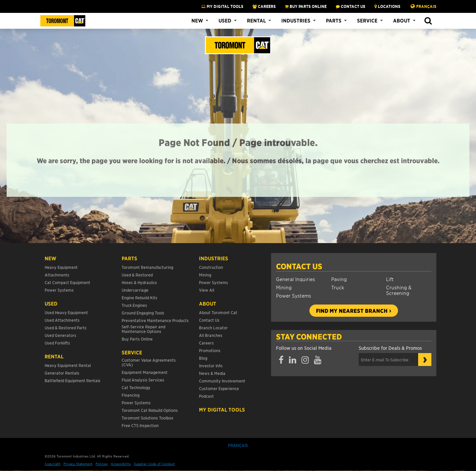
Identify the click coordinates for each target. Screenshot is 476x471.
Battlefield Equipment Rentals (73, 380)
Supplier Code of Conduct (154, 464)
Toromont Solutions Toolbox (147, 418)
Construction (211, 267)
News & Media (212, 373)
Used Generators (60, 335)
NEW (50, 258)
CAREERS (264, 6)
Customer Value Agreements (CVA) (149, 362)
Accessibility (121, 464)
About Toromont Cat (218, 312)
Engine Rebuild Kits (139, 297)
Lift (390, 279)
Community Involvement (222, 381)
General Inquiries (296, 279)
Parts (334, 20)
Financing (131, 395)
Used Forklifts (57, 343)
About (402, 20)
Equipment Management (145, 372)
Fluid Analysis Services (143, 380)
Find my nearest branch (352, 310)
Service (367, 20)
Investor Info (211, 365)
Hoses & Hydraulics (139, 282)
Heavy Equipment (61, 267)
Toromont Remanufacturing (147, 267)
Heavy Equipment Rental (68, 365)
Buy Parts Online (137, 339)
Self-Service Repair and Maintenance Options (143, 329)
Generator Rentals (62, 373)
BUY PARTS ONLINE (306, 6)
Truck (338, 287)
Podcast (206, 396)
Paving (339, 279)
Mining (284, 287)
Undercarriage (135, 290)
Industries (296, 20)
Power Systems (294, 295)
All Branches (211, 335)
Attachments (57, 275)
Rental (256, 20)
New (197, 20)
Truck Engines (134, 305)
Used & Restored (137, 275)
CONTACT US (351, 6)
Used (225, 20)
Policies (102, 464)
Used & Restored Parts (66, 327)
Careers (206, 343)
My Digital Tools (222, 6)
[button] (428, 21)
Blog (203, 358)
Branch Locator (213, 327)
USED (51, 304)
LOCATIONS (387, 6)
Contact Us (299, 266)
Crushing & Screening (399, 290)
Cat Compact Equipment (67, 282)
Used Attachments (62, 320)
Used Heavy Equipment (66, 312)
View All (207, 290)
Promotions (210, 350)
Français (426, 6)
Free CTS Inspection (140, 425)
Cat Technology (136, 387)
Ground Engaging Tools (143, 313)
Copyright (53, 464)
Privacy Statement (78, 464)
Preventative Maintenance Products (155, 320)
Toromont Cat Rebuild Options (150, 410)
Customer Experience (219, 388)
